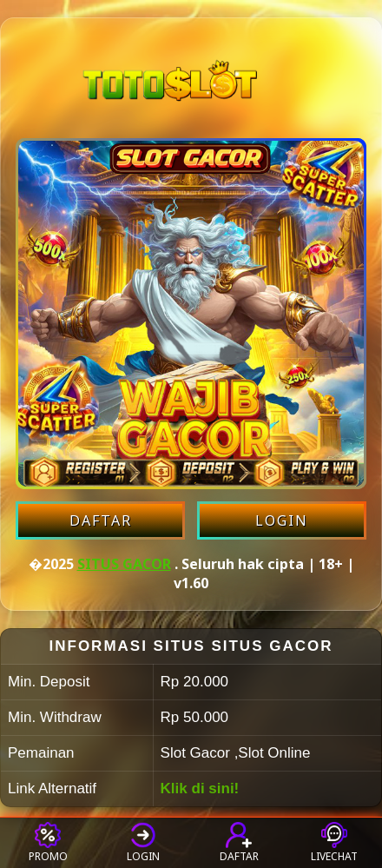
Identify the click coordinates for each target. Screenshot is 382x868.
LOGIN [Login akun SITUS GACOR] (282, 520)
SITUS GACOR (124, 564)
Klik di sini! (200, 788)
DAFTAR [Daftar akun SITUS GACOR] (101, 520)
